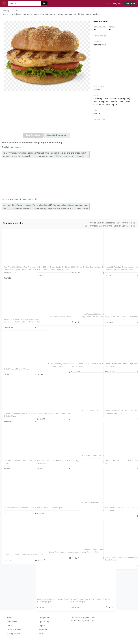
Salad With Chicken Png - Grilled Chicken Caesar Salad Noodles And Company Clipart (85, 547)
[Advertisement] (47, 113)
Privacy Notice (13, 633)
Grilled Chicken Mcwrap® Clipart (17, 364)
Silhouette (43, 630)
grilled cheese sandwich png (98, 226)
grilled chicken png (126, 223)
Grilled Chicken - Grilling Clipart (50, 503)
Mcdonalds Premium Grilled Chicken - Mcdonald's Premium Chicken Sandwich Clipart (119, 265)
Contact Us (12, 622)
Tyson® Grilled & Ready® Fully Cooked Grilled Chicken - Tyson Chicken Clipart (50, 361)
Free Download (33, 135)
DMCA (10, 626)
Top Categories (115, 3)
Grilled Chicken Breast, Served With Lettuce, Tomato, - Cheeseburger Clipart (119, 408)
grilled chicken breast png (103, 223)
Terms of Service (14, 630)
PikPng (6, 11)
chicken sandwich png (124, 226)
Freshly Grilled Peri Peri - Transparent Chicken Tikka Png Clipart (117, 505)
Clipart (42, 626)
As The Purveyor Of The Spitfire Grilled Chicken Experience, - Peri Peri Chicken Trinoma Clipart (17, 317)
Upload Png (44, 622)
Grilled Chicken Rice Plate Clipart (84, 406)
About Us (11, 618)
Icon (41, 633)
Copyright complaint (57, 135)
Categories (44, 618)
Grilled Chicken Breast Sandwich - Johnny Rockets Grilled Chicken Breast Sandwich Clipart (51, 265)
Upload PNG (129, 3)
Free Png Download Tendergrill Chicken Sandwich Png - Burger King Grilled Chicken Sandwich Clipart (86, 312)
